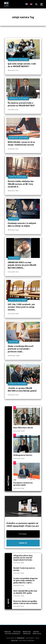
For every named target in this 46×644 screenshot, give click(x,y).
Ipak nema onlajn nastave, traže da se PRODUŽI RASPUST (22, 65)
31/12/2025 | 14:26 (19, 563)
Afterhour (14, 258)
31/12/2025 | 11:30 (19, 606)
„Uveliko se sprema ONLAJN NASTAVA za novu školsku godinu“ (23, 389)
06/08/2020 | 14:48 (14, 355)
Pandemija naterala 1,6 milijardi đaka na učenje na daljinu (22, 224)
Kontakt (36, 632)
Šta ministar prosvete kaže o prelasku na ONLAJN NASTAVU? (21, 104)
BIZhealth (14, 59)
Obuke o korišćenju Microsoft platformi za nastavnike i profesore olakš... (21, 349)
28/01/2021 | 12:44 (13, 230)
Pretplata (17, 632)
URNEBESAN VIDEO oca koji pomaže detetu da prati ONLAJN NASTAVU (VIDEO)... (22, 265)
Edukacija (14, 219)
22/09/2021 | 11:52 (13, 149)
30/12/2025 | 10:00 (19, 431)
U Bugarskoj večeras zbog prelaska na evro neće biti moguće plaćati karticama (23, 558)
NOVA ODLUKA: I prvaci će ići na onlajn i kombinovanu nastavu (21, 143)
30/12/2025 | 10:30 (19, 458)
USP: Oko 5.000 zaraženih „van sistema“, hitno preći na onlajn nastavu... (21, 307)
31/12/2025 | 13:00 (19, 585)
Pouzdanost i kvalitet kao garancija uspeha (23, 484)
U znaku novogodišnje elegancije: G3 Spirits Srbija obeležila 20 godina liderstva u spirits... (26, 580)
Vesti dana (23, 59)
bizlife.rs (14, 641)
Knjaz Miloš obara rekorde (23, 428)
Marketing (27, 632)
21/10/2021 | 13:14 (13, 109)
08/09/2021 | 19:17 (13, 191)
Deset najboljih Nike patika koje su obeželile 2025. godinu (25, 592)
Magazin (8, 632)
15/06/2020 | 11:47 (13, 395)
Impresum (27, 634)
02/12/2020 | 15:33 (13, 272)
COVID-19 (13, 177)
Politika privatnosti (13, 634)
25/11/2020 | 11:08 (13, 313)
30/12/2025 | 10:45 (19, 488)
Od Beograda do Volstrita (23, 455)
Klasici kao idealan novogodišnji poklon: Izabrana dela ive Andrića (25, 602)
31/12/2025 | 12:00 (19, 596)
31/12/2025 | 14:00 (19, 573)
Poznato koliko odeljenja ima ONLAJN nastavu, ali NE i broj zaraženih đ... (21, 184)
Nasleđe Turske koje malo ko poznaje (24, 569)
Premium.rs (21, 638)
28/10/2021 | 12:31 (13, 70)
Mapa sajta (37, 634)
